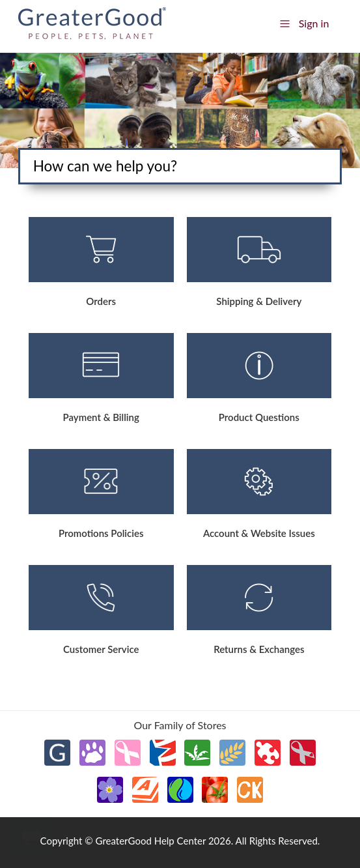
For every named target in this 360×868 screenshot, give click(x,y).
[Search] (180, 166)
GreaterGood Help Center (151, 841)
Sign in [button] (314, 23)
